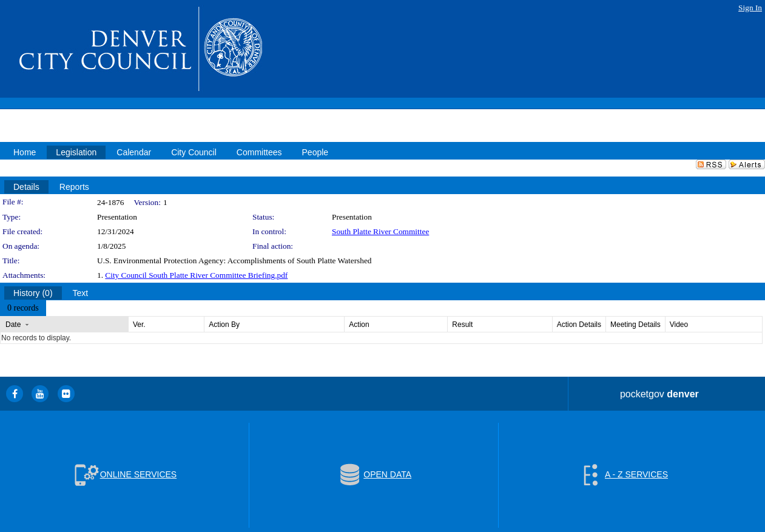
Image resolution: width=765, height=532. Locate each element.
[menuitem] (23, 308)
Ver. (139, 325)
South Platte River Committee (380, 231)
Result (462, 325)
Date (13, 325)
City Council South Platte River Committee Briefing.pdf (196, 275)
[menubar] (23, 308)
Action (359, 325)
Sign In (750, 8)
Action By (224, 325)
